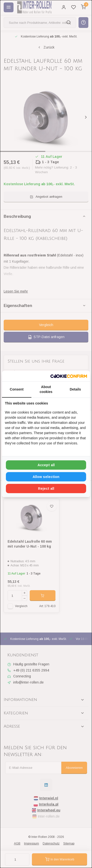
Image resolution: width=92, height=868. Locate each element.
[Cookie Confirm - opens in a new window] (69, 376)
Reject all (46, 489)
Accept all (46, 465)
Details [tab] (75, 389)
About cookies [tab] (46, 389)
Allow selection (46, 477)
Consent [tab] (17, 389)
